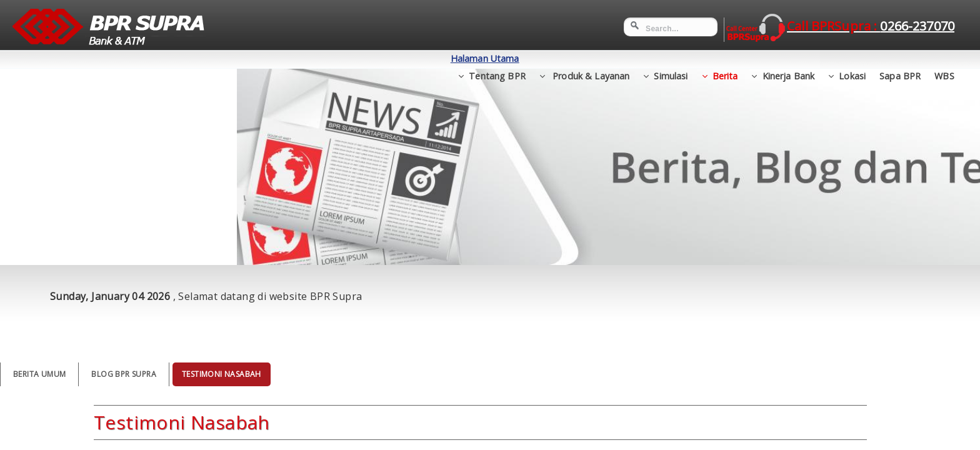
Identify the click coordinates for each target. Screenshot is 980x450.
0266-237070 (917, 26)
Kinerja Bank (789, 58)
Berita (725, 58)
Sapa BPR (900, 58)
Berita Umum (39, 374)
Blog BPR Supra (124, 374)
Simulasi (671, 58)
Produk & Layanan (590, 58)
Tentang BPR (497, 58)
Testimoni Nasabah (222, 374)
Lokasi (852, 58)
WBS (944, 58)
